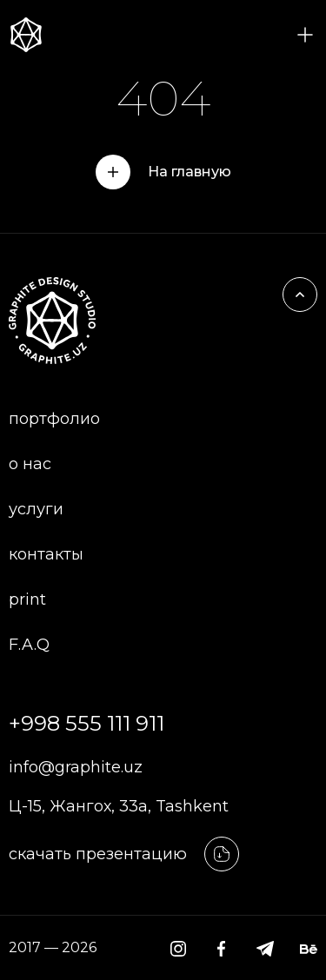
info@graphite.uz (76, 767)
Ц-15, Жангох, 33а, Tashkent (119, 806)
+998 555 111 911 (86, 723)
